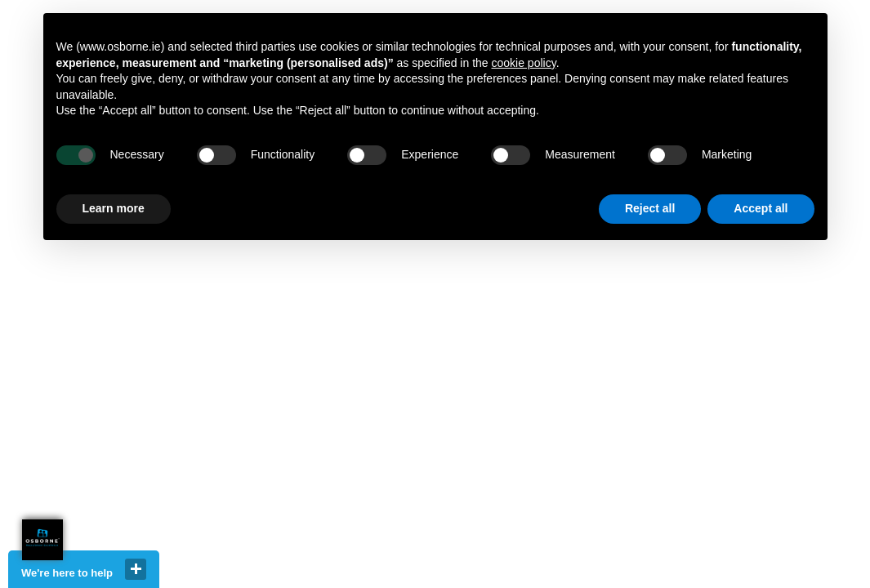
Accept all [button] (761, 208)
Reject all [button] (650, 208)
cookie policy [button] (524, 63)
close (136, 569)
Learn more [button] (114, 208)
